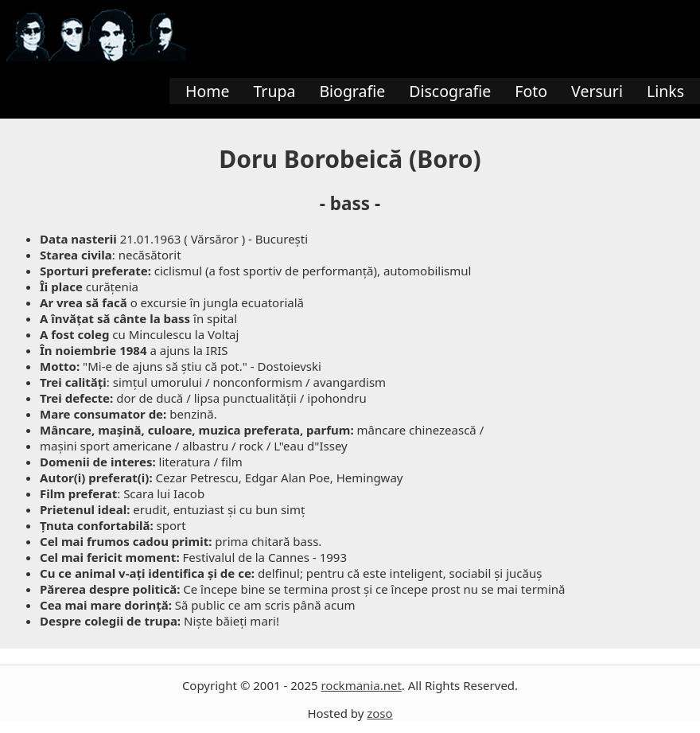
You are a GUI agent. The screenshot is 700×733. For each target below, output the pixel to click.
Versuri (597, 91)
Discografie (450, 91)
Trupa (274, 91)
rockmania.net (361, 685)
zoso (379, 713)
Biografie (352, 91)
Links (665, 91)
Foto (531, 91)
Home (207, 91)
